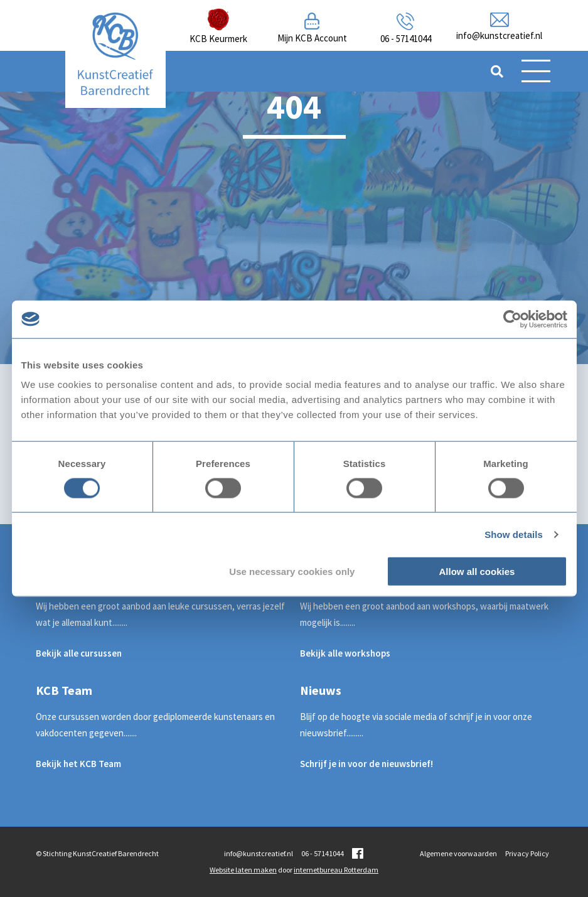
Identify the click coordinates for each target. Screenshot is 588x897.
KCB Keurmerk (218, 39)
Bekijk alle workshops (345, 653)
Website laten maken (243, 870)
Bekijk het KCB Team (78, 764)
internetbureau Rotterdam (336, 870)
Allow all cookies (477, 572)
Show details (514, 534)
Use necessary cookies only (292, 572)
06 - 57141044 (406, 39)
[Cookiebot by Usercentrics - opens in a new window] (512, 319)
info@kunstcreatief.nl (499, 35)
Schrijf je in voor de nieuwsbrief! (366, 764)
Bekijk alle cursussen (79, 653)
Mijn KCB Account (312, 38)
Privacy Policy (527, 853)
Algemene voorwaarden (458, 853)
